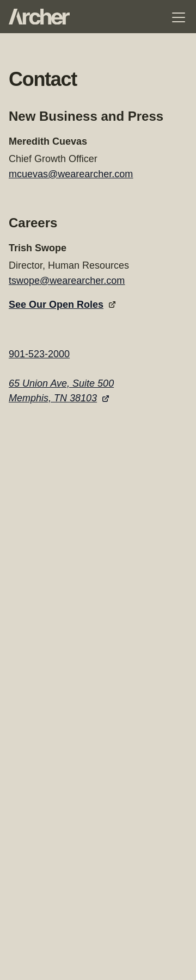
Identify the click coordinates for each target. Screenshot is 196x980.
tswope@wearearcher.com (67, 281)
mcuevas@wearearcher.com (71, 174)
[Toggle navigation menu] (179, 17)
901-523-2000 (39, 354)
